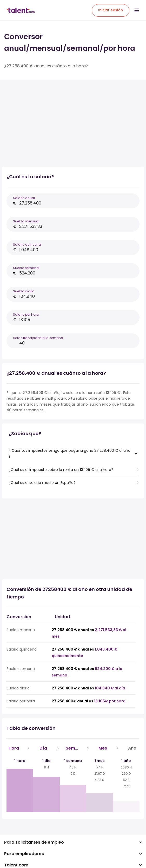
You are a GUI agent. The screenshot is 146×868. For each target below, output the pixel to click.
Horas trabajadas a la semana (38, 338)
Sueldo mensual (26, 221)
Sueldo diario (24, 291)
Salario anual (24, 198)
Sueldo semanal (26, 268)
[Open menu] (137, 10)
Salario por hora (26, 315)
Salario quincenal (27, 245)
